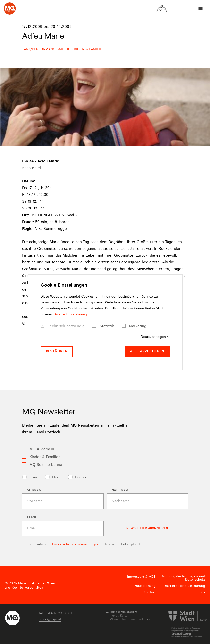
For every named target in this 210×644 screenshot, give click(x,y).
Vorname (36, 490)
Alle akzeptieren (147, 351)
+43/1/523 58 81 (59, 613)
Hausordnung (145, 586)
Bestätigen (57, 351)
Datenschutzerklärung (70, 314)
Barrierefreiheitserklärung (185, 586)
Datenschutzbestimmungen (76, 544)
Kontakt (150, 592)
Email (32, 517)
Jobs (202, 592)
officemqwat (50, 619)
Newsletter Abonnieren (147, 528)
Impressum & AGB (142, 577)
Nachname (121, 490)
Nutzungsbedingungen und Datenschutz (184, 578)
